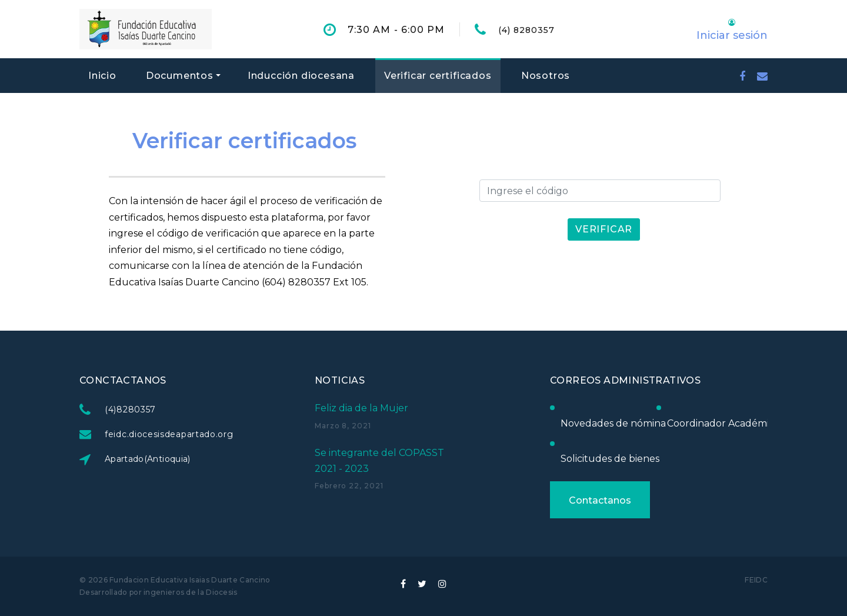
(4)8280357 (131, 409)
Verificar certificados (438, 76)
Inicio (102, 76)
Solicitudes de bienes (609, 459)
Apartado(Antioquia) (148, 459)
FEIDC (756, 580)
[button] (732, 29)
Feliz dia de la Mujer (361, 408)
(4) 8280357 (527, 30)
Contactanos (599, 500)
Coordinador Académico (723, 423)
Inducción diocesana (301, 76)
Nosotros (546, 76)
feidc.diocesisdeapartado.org (170, 434)
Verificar (604, 229)
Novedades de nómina (613, 423)
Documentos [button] (180, 76)
